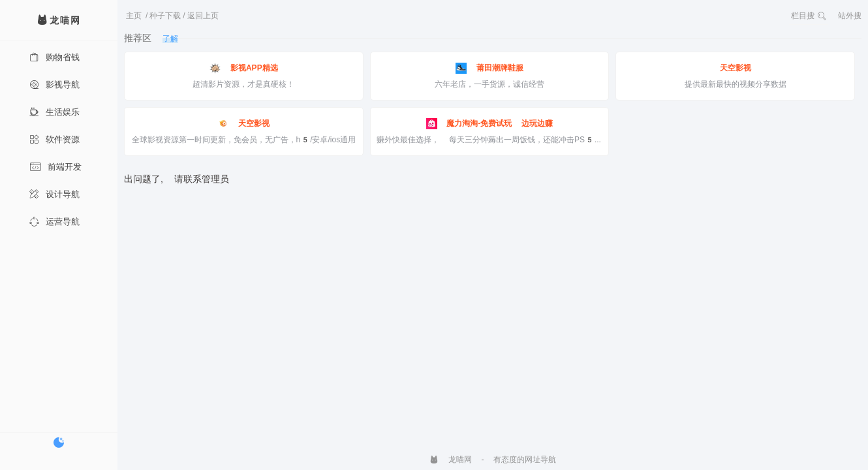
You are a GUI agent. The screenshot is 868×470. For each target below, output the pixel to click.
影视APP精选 (244, 68)
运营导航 (54, 222)
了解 (170, 39)
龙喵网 (451, 460)
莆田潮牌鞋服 (489, 68)
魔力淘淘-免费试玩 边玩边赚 (490, 124)
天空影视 (736, 68)
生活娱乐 (54, 112)
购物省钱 (54, 57)
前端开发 (55, 167)
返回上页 (203, 16)
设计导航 (54, 194)
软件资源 (54, 139)
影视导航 (54, 85)
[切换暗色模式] (59, 443)
